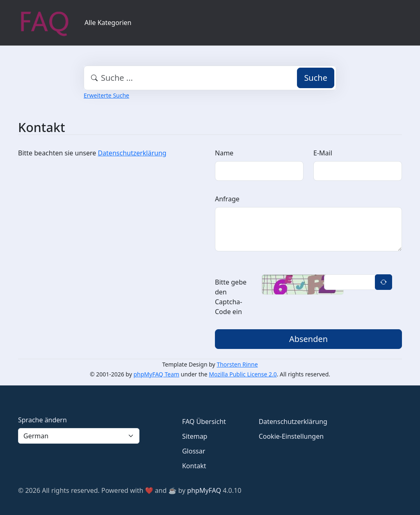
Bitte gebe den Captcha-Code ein (231, 297)
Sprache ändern (42, 420)
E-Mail (323, 153)
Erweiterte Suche (106, 95)
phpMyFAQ (204, 490)
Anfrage (227, 199)
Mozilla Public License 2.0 (243, 374)
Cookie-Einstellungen (291, 436)
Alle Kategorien (108, 23)
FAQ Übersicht (204, 422)
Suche (316, 78)
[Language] (79, 436)
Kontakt (194, 466)
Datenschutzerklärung (132, 153)
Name (224, 153)
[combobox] (210, 78)
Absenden (308, 339)
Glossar (194, 451)
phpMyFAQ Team (157, 374)
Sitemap (195, 436)
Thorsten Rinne (237, 364)
